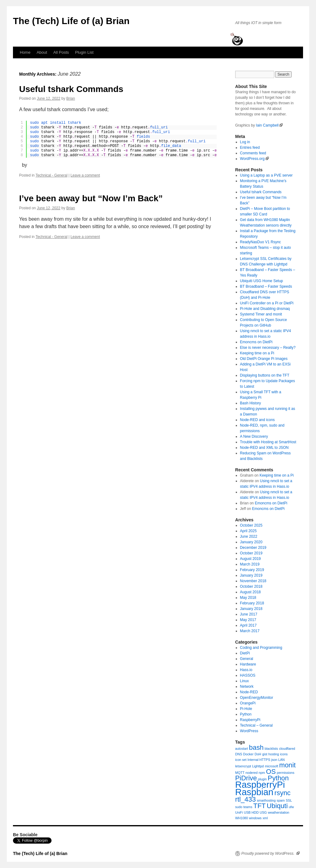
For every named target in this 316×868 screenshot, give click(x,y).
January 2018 (251, 609)
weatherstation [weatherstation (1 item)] (279, 812)
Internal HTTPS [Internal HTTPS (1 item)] (259, 760)
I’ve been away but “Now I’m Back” (91, 198)
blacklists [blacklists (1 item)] (271, 749)
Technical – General (256, 725)
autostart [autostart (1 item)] (241, 749)
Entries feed (250, 148)
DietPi (245, 653)
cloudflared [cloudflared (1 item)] (287, 749)
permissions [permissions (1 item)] (286, 773)
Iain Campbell (269, 125)
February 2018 (252, 603)
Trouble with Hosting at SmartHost (268, 442)
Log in (245, 142)
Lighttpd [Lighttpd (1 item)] (258, 766)
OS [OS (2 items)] (271, 772)
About (42, 52)
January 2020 (251, 542)
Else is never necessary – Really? (268, 348)
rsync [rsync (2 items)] (282, 793)
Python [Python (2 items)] (278, 778)
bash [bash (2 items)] (256, 747)
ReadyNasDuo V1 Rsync (261, 242)
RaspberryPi (250, 720)
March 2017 (250, 631)
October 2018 (251, 586)
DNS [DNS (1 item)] (239, 754)
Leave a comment (85, 175)
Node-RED (249, 692)
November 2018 (253, 581)
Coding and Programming (261, 648)
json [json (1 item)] (274, 760)
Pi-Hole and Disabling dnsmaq (265, 309)
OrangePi (248, 703)
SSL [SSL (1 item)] (289, 800)
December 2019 (253, 548)
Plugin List (84, 52)
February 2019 (252, 570)
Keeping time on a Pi (257, 353)
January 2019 (251, 575)
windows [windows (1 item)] (255, 818)
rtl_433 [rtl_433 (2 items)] (245, 799)
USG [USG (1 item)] (263, 812)
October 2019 (251, 553)
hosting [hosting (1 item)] (274, 754)
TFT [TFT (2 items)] (260, 806)
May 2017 (248, 620)
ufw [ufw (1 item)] (291, 807)
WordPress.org (254, 159)
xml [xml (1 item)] (265, 818)
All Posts (61, 52)
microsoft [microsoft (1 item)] (271, 766)
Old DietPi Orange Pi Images (264, 359)
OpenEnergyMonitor (257, 698)
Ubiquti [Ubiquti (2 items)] (277, 806)
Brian (71, 98)
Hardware (248, 664)
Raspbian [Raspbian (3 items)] (254, 792)
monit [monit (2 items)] (287, 765)
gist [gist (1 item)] (265, 754)
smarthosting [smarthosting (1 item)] (266, 800)
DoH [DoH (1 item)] (258, 754)
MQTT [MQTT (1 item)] (240, 773)
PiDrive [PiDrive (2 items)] (246, 778)
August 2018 (250, 592)
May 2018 (248, 598)
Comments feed (253, 153)
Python (246, 714)
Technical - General (51, 175)
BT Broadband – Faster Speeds (266, 286)
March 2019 (250, 564)
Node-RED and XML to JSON (264, 448)
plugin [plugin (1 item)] (262, 779)
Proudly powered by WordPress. (270, 853)
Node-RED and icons (258, 420)
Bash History (251, 403)
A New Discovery (254, 436)
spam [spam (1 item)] (281, 800)
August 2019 (250, 559)
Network (247, 686)
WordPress (249, 731)
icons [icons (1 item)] (284, 754)
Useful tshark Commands (71, 89)
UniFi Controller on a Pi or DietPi (267, 303)
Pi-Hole (246, 709)
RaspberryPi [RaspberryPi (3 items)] (260, 785)
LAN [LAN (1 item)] (282, 760)
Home (25, 52)
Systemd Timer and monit (261, 314)
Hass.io (246, 670)
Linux (245, 681)
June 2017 (249, 614)
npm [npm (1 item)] (262, 773)
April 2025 (248, 531)
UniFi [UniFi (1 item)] (239, 812)
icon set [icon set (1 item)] (241, 760)
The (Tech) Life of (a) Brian (71, 21)
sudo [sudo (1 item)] (239, 807)
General (247, 659)
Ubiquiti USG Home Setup (262, 281)
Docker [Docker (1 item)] (248, 754)
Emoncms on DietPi (256, 342)
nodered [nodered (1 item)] (252, 773)
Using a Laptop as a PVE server (266, 175)
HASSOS (248, 675)
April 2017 (248, 625)
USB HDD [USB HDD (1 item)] (251, 812)
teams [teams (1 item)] (248, 807)
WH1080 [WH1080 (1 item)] (241, 818)
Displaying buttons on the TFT (265, 375)
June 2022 (249, 536)
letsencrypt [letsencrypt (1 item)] (243, 766)
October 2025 (251, 525)
